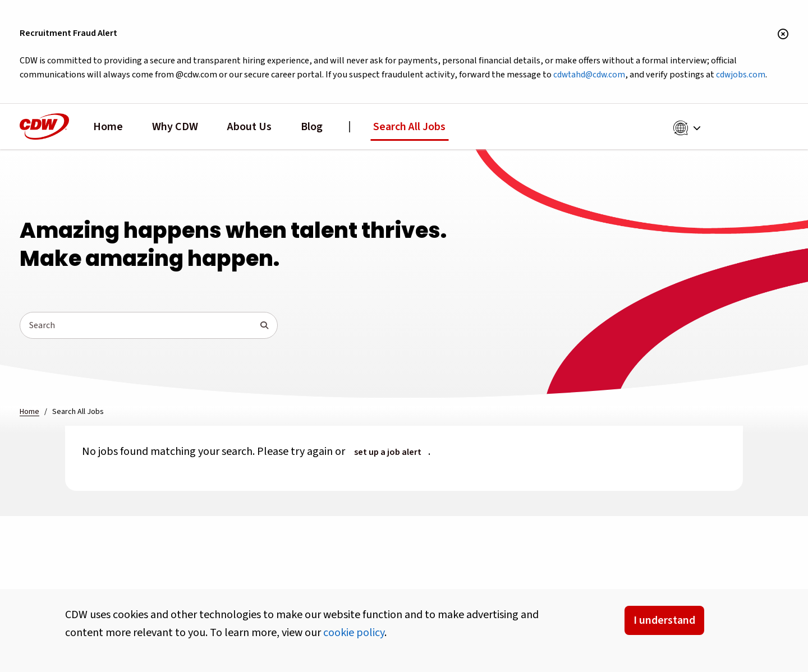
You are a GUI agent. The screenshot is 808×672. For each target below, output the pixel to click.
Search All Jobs (409, 127)
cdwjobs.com (741, 75)
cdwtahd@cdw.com (589, 75)
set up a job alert (388, 452)
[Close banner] (783, 35)
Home (108, 127)
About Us (249, 127)
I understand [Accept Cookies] (664, 620)
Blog (312, 127)
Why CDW (175, 127)
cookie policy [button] (354, 633)
